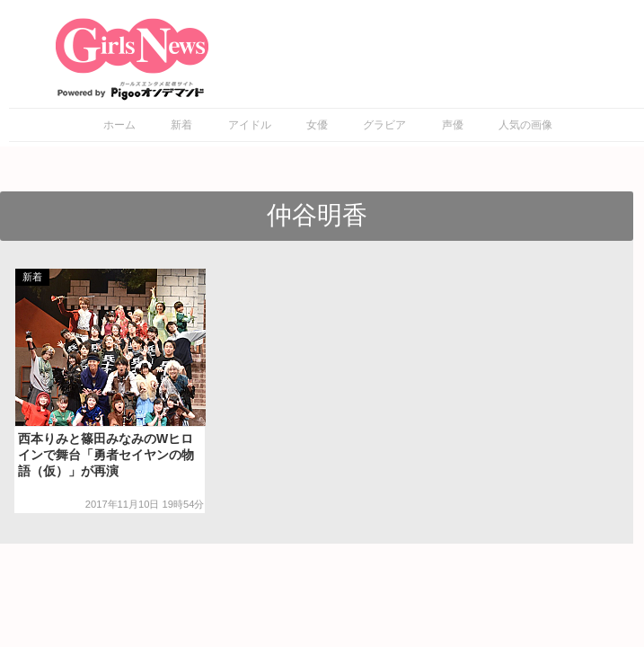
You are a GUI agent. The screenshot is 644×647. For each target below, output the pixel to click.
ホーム (119, 125)
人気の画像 (525, 125)
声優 (453, 125)
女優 (317, 125)
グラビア (384, 125)
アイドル (250, 125)
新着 (181, 125)
